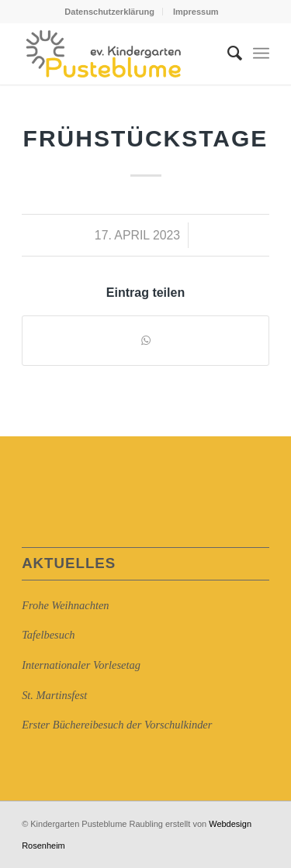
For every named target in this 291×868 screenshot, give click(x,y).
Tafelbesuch (48, 635)
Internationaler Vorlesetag (81, 665)
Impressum (196, 12)
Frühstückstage (146, 138)
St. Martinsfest (54, 695)
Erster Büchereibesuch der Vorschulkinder (117, 725)
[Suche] (227, 53)
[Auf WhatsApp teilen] (145, 341)
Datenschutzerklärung (109, 12)
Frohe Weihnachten (65, 605)
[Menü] (261, 53)
